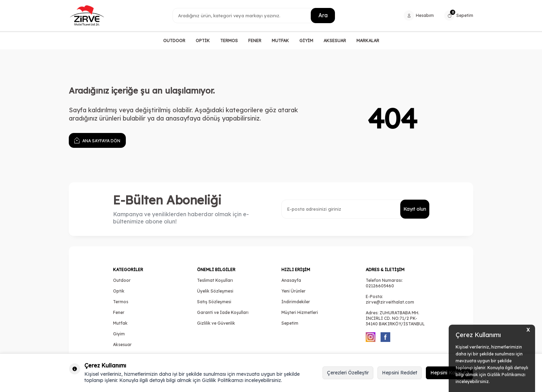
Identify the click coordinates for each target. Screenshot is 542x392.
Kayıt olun (415, 209)
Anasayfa (291, 280)
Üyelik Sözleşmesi (215, 291)
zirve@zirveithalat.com (390, 302)
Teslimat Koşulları (215, 280)
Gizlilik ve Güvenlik (216, 323)
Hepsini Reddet (400, 373)
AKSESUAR (335, 41)
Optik (119, 291)
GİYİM (306, 41)
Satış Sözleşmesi (214, 302)
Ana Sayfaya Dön (97, 140)
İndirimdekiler (296, 302)
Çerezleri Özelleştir (348, 373)
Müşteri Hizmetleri (300, 312)
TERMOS (229, 41)
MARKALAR (368, 41)
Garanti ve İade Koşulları (223, 312)
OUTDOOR (174, 41)
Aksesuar (122, 345)
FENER (255, 41)
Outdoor (122, 280)
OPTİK (203, 41)
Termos (121, 302)
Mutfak (120, 323)
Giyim (119, 334)
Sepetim (290, 323)
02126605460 (380, 286)
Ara (323, 15)
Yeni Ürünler (293, 291)
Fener (119, 312)
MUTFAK (280, 41)
